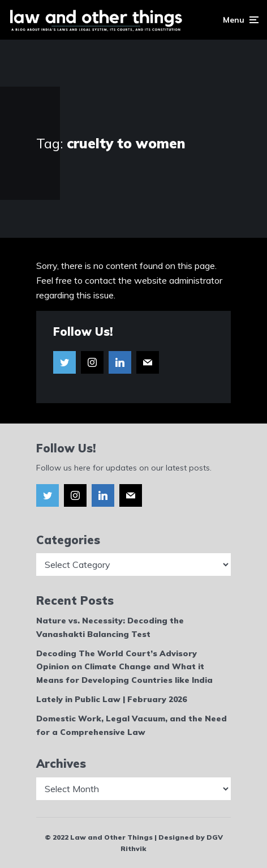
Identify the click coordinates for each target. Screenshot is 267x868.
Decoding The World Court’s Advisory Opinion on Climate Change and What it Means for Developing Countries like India (124, 667)
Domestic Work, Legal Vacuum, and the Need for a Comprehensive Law (132, 725)
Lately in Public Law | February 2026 (111, 699)
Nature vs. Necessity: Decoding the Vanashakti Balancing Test (110, 627)
